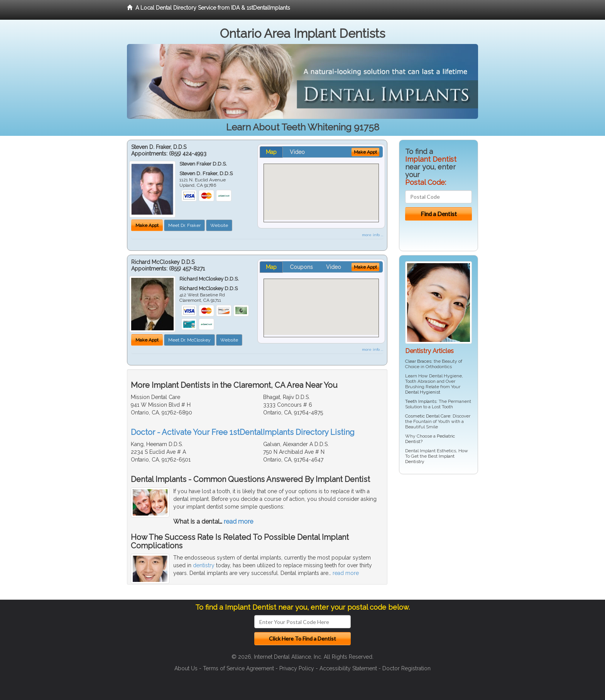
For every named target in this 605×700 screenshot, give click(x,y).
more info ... (373, 235)
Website (219, 225)
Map (271, 152)
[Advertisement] (439, 540)
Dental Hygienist (423, 392)
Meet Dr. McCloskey (189, 340)
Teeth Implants (421, 401)
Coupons (301, 267)
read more (238, 522)
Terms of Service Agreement (238, 668)
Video (297, 152)
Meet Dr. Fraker (184, 225)
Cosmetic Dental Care (428, 416)
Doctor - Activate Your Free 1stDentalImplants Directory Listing (243, 432)
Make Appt (147, 225)
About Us (186, 668)
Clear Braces (418, 361)
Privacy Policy (297, 668)
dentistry (204, 565)
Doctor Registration (406, 668)
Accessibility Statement (348, 668)
